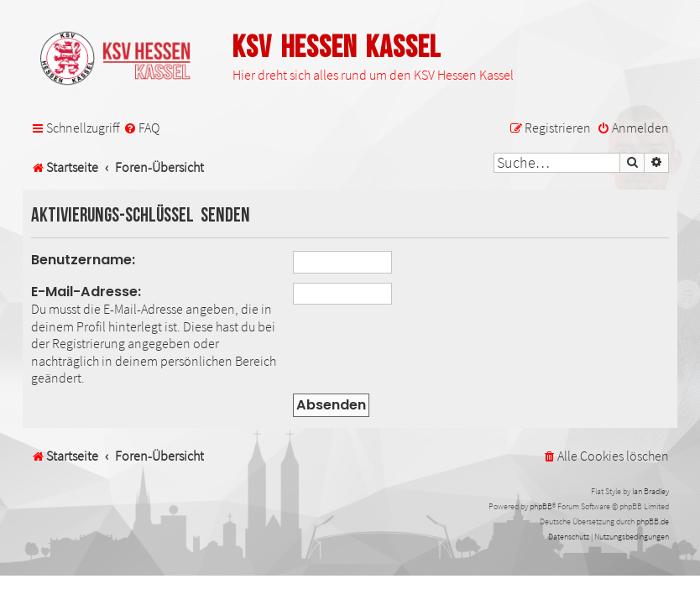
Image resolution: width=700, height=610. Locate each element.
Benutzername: (83, 260)
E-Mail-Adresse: (86, 292)
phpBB (541, 506)
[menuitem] (141, 128)
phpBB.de (653, 521)
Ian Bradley (650, 491)
